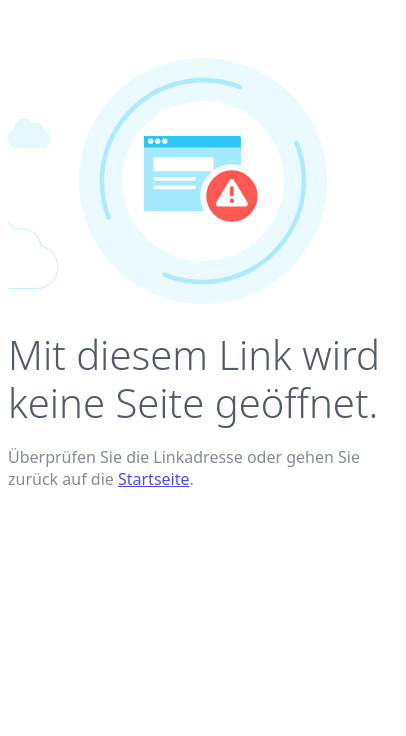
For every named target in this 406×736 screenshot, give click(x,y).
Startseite (154, 479)
